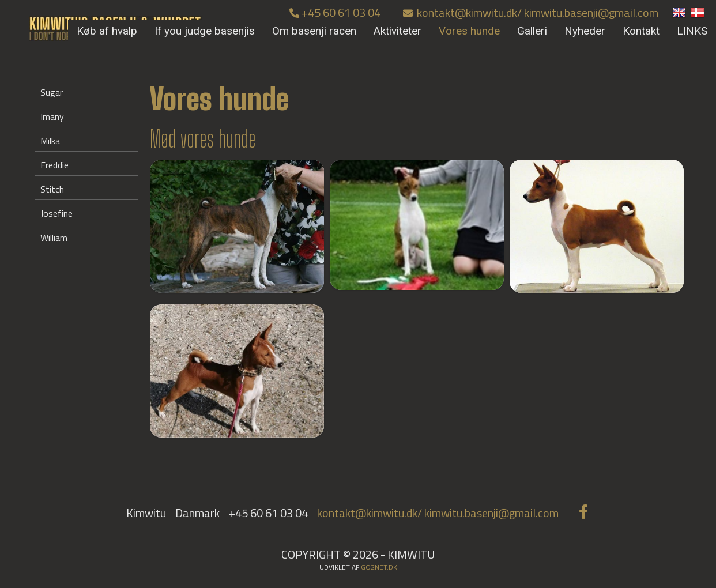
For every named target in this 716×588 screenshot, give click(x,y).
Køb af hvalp (107, 31)
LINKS (692, 31)
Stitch (52, 189)
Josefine (56, 213)
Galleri (532, 31)
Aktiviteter (397, 31)
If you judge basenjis (205, 31)
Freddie (54, 165)
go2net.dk (379, 567)
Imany (52, 116)
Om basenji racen (314, 31)
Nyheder (585, 31)
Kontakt (641, 31)
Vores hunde (469, 31)
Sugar (52, 92)
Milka (50, 141)
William (54, 238)
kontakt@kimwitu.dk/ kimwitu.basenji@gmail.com (531, 12)
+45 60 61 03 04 (335, 12)
